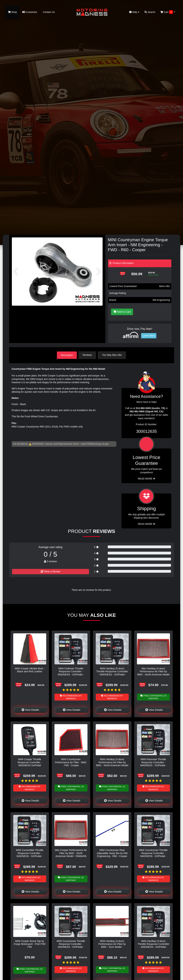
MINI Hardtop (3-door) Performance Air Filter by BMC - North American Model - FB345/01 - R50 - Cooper (112, 764)
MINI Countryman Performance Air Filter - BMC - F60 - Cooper (71, 762)
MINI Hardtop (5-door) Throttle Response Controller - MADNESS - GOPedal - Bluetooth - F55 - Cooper (112, 673)
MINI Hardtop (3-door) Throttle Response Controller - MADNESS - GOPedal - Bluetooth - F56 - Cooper (153, 945)
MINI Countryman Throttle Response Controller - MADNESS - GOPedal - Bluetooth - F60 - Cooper (153, 855)
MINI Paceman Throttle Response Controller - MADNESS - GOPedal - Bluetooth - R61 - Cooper (153, 764)
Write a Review (51, 571)
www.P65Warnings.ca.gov (95, 444)
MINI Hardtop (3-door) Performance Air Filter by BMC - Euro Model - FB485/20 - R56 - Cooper (112, 945)
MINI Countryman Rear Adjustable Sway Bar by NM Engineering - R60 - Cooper (112, 853)
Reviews (88, 355)
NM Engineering (161, 300)
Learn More (149, 336)
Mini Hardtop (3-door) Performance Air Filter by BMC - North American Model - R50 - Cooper (153, 673)
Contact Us (49, 12)
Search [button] (150, 12)
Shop (12, 12)
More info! (164, 286)
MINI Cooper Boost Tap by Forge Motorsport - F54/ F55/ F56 (30, 944)
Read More (146, 478)
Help (134, 12)
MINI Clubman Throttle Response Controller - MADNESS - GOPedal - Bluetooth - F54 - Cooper (71, 673)
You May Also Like (112, 355)
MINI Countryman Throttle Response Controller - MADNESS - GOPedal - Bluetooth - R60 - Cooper (71, 945)
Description (67, 355)
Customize (30, 12)
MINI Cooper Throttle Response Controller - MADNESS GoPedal (30, 762)
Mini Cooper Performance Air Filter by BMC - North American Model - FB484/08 (71, 853)
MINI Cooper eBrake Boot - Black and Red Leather (30, 670)
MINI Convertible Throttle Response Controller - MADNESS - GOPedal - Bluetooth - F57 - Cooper (30, 855)
